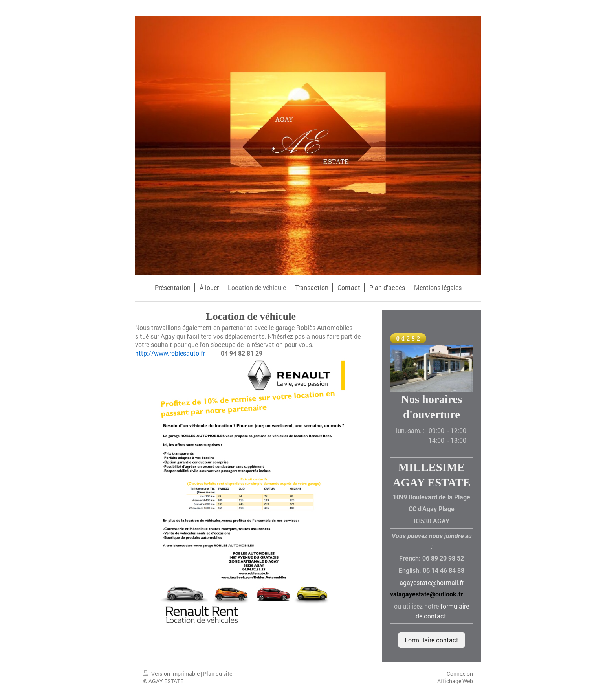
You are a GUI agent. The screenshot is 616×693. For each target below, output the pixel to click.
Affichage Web (455, 681)
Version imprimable (172, 674)
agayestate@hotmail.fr (432, 582)
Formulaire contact (432, 640)
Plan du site (218, 674)
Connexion (460, 674)
